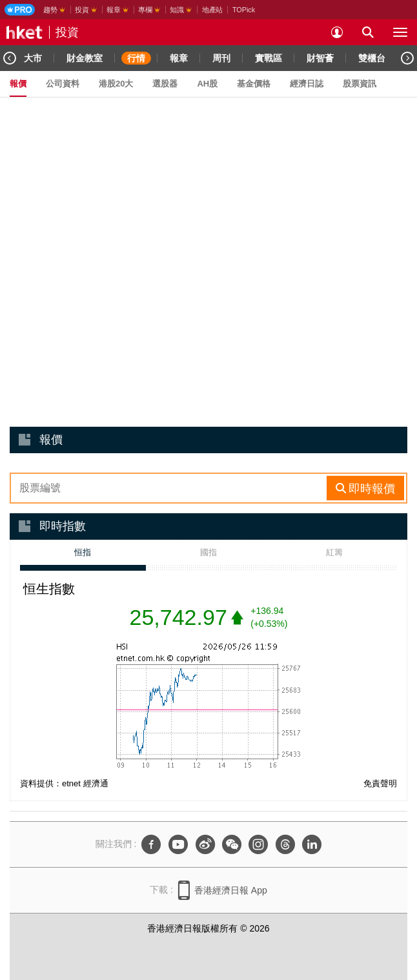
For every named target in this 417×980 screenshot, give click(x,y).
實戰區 (269, 58)
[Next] (407, 58)
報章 (179, 58)
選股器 (165, 84)
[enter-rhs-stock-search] (170, 488)
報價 (18, 84)
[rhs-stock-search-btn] (365, 488)
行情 (136, 58)
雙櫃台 (372, 58)
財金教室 (85, 58)
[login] (337, 32)
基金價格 (254, 84)
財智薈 (320, 58)
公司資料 (63, 84)
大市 (33, 58)
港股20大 (116, 84)
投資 (67, 32)
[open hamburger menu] (400, 32)
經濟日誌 (307, 84)
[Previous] (10, 58)
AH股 (207, 84)
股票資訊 (360, 84)
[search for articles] (368, 32)
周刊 (221, 58)
